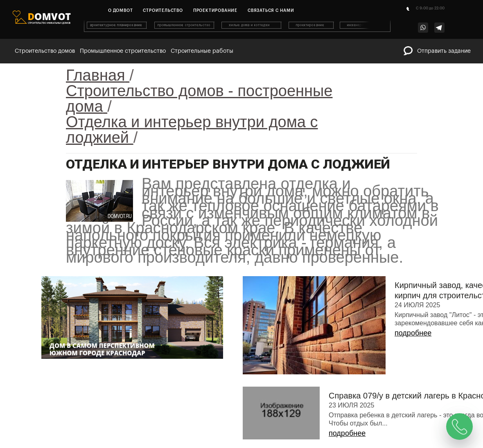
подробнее (413, 333)
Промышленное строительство (123, 51)
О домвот (120, 11)
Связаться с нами (271, 11)
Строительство (163, 11)
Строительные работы (202, 51)
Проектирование (215, 11)
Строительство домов (45, 51)
